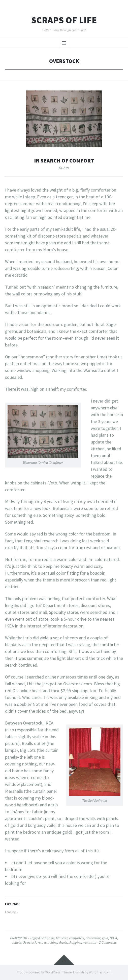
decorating (93, 938)
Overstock (29, 942)
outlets (16, 942)
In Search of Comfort (64, 161)
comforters (77, 938)
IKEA (113, 938)
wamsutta (89, 942)
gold (105, 938)
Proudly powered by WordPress (38, 972)
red (40, 942)
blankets (62, 938)
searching (51, 942)
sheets (63, 942)
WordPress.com (100, 972)
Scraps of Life (64, 20)
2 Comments (108, 942)
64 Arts (64, 168)
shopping (75, 942)
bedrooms (47, 938)
